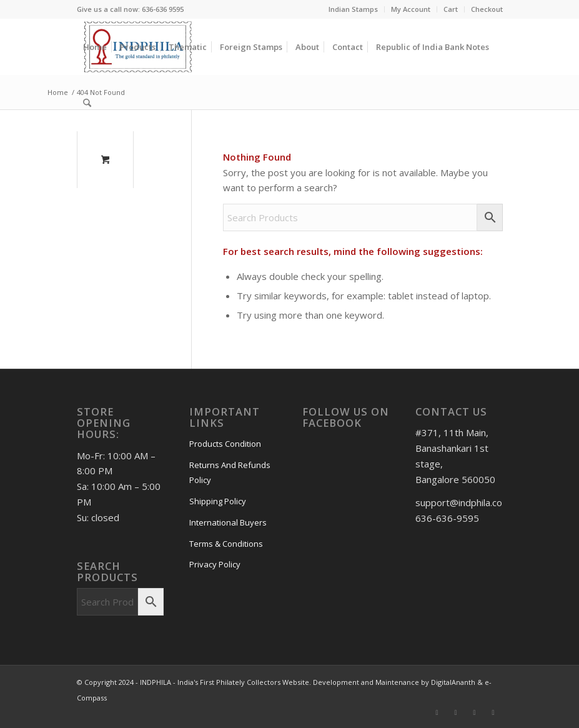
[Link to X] (493, 712)
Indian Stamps (353, 9)
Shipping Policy (218, 501)
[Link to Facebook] (437, 712)
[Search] (87, 103)
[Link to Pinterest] (475, 712)
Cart (451, 9)
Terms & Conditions (226, 544)
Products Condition (225, 444)
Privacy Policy (215, 564)
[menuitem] (354, 9)
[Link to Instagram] (456, 712)
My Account (411, 9)
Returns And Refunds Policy (230, 473)
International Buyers (228, 522)
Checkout (487, 9)
